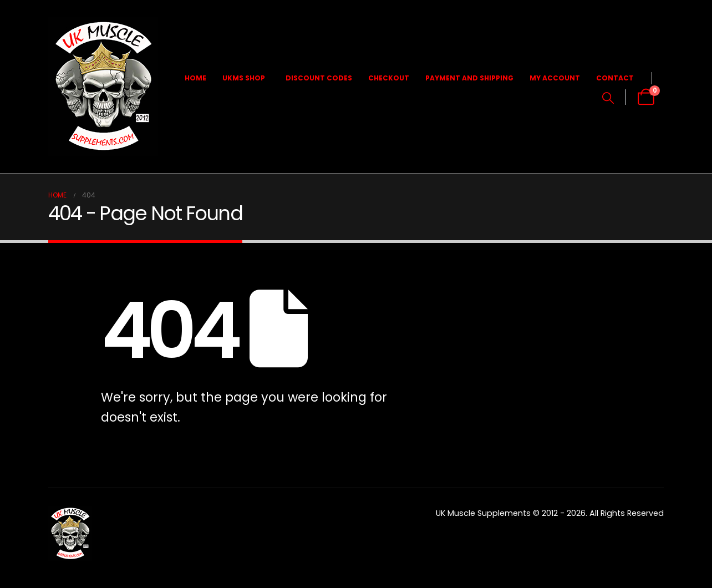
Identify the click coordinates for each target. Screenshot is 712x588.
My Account (555, 78)
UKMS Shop (244, 78)
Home (195, 78)
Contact (615, 78)
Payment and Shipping (469, 78)
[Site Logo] (103, 87)
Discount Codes (319, 78)
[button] (608, 98)
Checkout (389, 78)
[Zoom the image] (70, 513)
